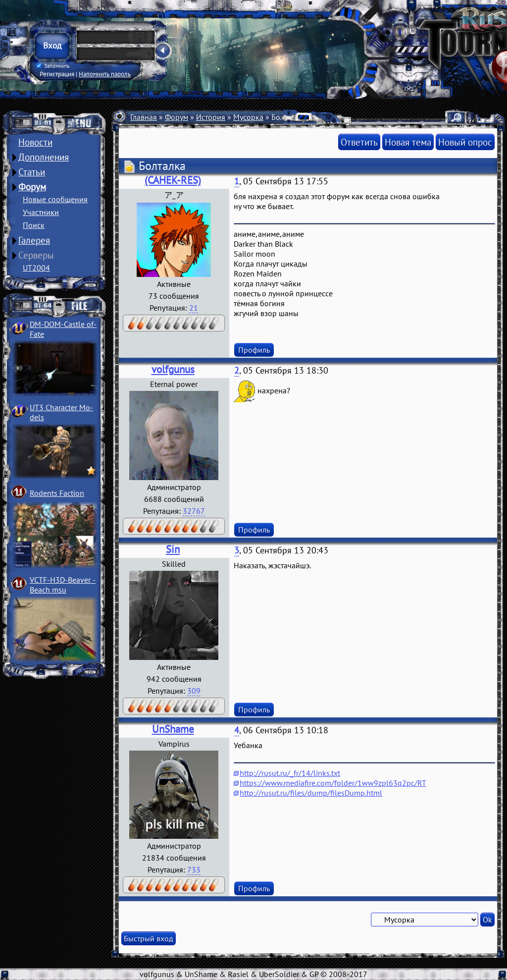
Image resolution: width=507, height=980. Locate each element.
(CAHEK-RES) (173, 180)
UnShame (173, 729)
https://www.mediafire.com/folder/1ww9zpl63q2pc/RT (333, 783)
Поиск (34, 225)
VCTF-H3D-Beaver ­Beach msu (63, 585)
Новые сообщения (55, 199)
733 (194, 870)
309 (194, 691)
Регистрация (57, 74)
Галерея (34, 240)
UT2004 (36, 268)
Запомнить (53, 66)
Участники (41, 212)
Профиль (254, 350)
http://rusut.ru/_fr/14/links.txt (290, 773)
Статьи (32, 172)
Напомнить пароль (105, 74)
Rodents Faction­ (57, 493)
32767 (194, 511)
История (211, 117)
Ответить (359, 142)
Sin (173, 549)
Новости (35, 142)
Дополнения (44, 157)
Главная (144, 117)
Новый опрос (465, 142)
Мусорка (248, 117)
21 (194, 308)
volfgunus (173, 369)
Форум (32, 187)
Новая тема (408, 142)
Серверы (36, 255)
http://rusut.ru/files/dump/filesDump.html (311, 793)
